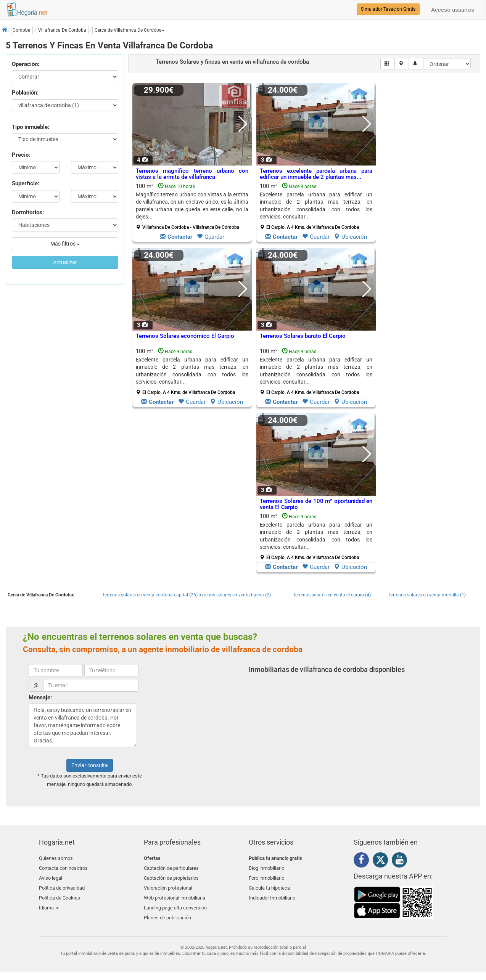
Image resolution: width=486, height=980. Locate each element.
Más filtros (65, 244)
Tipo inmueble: (31, 127)
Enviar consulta (90, 765)
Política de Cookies (60, 894)
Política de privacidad (62, 885)
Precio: (21, 155)
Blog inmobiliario (266, 867)
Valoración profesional (168, 885)
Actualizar (65, 262)
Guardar (211, 237)
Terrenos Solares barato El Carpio (303, 336)
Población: (25, 93)
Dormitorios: (28, 212)
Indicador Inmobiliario (272, 894)
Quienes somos (56, 858)
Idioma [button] (49, 903)
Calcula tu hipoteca (269, 885)
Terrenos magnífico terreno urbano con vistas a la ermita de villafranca (192, 174)
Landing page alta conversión (175, 903)
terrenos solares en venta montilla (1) (427, 595)
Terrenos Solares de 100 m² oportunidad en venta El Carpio (316, 504)
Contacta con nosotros (63, 867)
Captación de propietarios (171, 876)
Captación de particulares (171, 867)
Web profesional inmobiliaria (175, 894)
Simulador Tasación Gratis (388, 9)
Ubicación (350, 237)
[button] (130, 30)
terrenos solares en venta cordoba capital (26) (150, 595)
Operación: (26, 64)
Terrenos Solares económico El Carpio (185, 336)
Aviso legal (51, 876)
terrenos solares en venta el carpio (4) (332, 595)
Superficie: (26, 183)
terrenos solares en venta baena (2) (235, 595)
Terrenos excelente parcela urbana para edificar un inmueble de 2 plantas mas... (316, 174)
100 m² (192, 206)
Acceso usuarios (453, 10)
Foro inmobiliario (266, 876)
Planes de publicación (167, 912)
